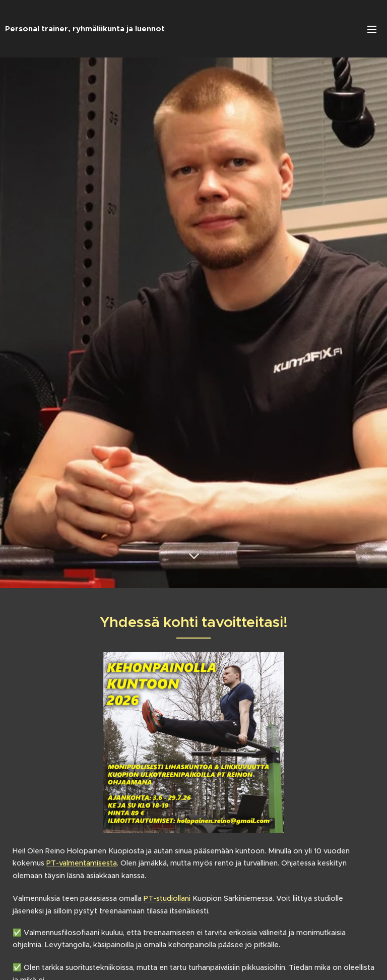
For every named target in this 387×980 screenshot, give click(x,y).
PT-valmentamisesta (82, 863)
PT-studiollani (167, 898)
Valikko (372, 29)
